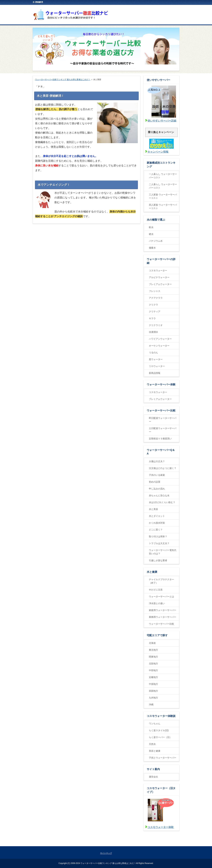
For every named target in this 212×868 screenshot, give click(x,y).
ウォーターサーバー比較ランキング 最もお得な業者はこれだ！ (63, 80)
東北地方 (153, 650)
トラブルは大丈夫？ (159, 543)
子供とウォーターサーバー (163, 758)
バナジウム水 (156, 241)
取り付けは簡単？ (158, 536)
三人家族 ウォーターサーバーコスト (163, 196)
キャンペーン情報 (158, 152)
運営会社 (153, 777)
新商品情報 (155, 373)
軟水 (151, 227)
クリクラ (153, 305)
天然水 (152, 744)
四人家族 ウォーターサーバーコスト (163, 207)
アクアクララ (156, 298)
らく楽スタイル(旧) (159, 730)
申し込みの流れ (157, 489)
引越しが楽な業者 (158, 560)
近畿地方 (153, 677)
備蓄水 (152, 248)
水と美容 (153, 509)
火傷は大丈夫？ (157, 461)
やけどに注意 (156, 590)
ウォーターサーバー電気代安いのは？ (163, 552)
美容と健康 (155, 751)
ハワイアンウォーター (160, 339)
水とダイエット (157, 516)
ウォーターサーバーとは (161, 597)
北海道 (152, 643)
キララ (152, 318)
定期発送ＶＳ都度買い (160, 439)
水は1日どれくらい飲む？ (162, 502)
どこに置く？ (156, 530)
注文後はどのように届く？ (163, 468)
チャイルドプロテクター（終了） (161, 581)
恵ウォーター (156, 359)
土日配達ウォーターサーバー (163, 430)
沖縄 (151, 705)
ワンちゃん (155, 724)
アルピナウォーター (159, 277)
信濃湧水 (153, 332)
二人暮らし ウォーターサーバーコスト (163, 186)
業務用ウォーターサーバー (163, 617)
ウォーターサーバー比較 (161, 624)
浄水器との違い (157, 603)
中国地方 (153, 684)
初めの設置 (155, 482)
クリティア (155, 312)
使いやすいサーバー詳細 (162, 121)
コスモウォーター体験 (161, 827)
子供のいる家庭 (157, 475)
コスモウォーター (158, 271)
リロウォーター (157, 366)
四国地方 (153, 691)
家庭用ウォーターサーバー (163, 610)
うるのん (153, 353)
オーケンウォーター (159, 346)
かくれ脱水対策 (157, 523)
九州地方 (153, 698)
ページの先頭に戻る (167, 843)
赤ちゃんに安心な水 (159, 495)
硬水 (151, 234)
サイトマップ (170, 2)
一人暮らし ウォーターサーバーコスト (163, 176)
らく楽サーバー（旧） (160, 737)
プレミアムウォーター (160, 284)
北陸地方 (153, 664)
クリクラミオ (156, 325)
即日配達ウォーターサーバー (163, 420)
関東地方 (153, 657)
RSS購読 (152, 2)
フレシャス (155, 291)
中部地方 (153, 670)
